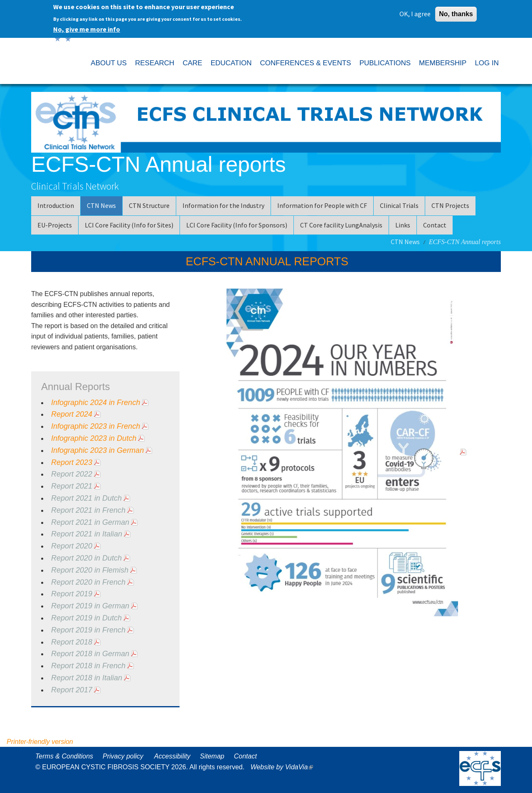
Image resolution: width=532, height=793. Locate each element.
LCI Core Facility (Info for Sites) (129, 225)
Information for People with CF (322, 205)
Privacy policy (123, 756)
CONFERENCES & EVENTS (305, 63)
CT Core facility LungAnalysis (341, 225)
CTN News (101, 205)
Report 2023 (72, 462)
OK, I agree (415, 12)
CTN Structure (149, 205)
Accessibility (172, 756)
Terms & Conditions (64, 756)
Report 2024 (72, 414)
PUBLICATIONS (385, 63)
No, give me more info (87, 27)
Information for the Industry (223, 205)
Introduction (56, 205)
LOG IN (487, 63)
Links (403, 225)
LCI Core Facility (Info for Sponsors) (237, 225)
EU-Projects (55, 225)
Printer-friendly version (40, 742)
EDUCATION (231, 63)
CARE (192, 63)
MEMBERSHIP (443, 63)
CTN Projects (450, 205)
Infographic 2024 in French (96, 403)
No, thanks (456, 12)
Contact (435, 225)
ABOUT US (109, 63)
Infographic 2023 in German (97, 450)
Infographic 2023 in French (96, 426)
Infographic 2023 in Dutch (94, 438)
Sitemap (212, 756)
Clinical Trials (399, 205)
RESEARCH (155, 63)
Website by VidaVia (284, 767)
